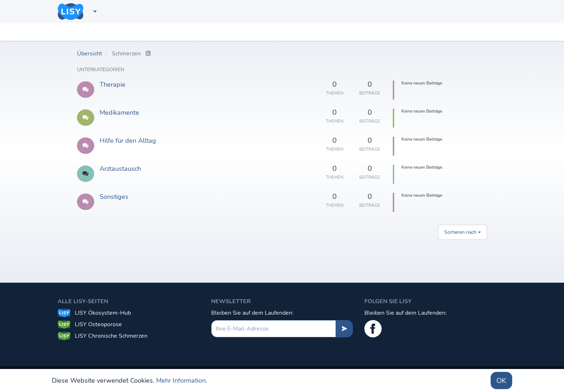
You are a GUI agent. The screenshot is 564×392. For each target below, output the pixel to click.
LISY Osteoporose (98, 324)
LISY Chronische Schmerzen (111, 336)
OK (501, 381)
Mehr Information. (182, 380)
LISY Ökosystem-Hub (103, 313)
